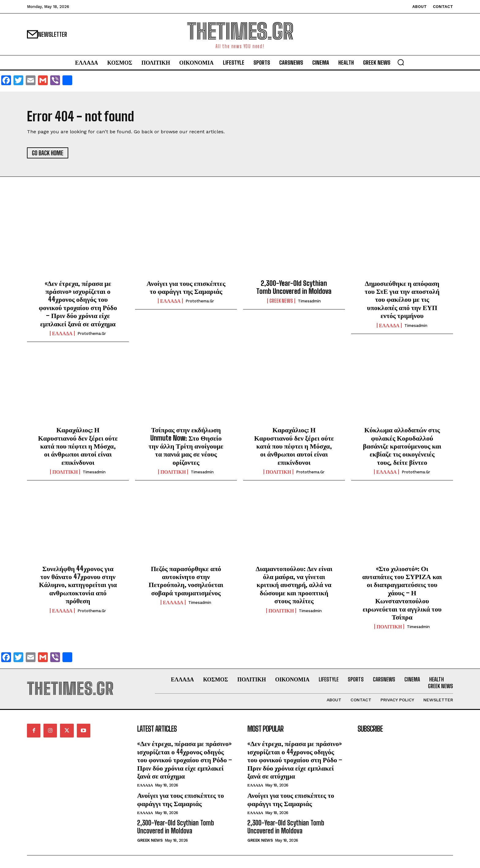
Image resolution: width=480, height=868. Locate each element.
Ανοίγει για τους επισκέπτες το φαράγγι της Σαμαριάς (186, 287)
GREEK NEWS (281, 301)
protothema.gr (92, 334)
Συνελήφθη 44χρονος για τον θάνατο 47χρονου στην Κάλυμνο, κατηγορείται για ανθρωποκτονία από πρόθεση (78, 585)
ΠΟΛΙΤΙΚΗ (65, 472)
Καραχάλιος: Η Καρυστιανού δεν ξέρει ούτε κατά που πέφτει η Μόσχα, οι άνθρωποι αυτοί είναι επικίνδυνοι (78, 446)
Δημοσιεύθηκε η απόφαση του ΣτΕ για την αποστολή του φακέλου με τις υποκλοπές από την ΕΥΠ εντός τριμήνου (402, 299)
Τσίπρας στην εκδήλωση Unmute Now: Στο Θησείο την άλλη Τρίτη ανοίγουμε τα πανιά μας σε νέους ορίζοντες (186, 446)
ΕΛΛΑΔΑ (62, 333)
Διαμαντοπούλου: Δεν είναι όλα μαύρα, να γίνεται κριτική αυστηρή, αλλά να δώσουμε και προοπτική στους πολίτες (294, 585)
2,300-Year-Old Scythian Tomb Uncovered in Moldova (294, 287)
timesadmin (309, 301)
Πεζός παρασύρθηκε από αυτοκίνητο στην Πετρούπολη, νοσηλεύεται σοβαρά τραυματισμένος (186, 581)
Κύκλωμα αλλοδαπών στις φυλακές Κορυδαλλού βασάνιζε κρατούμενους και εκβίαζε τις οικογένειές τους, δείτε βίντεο (402, 446)
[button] (401, 62)
